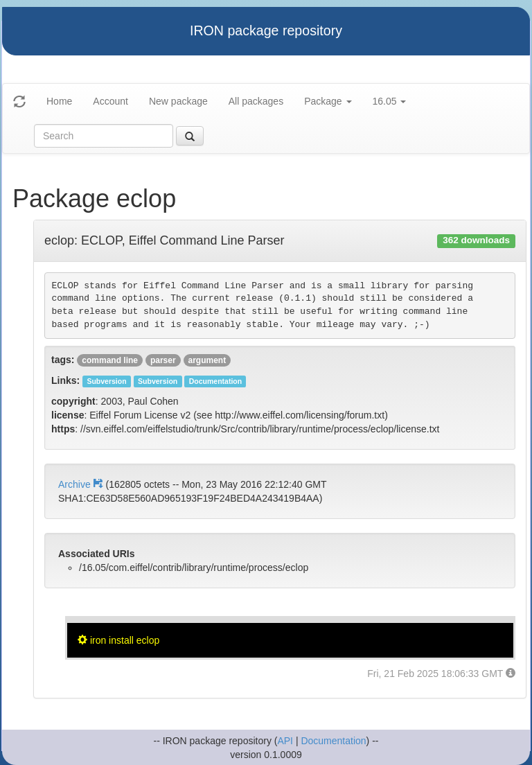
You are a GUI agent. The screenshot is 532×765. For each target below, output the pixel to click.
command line (110, 360)
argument (207, 360)
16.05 (390, 101)
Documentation (333, 741)
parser (163, 360)
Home (59, 101)
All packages (256, 101)
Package (328, 101)
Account (110, 101)
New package (178, 101)
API (285, 741)
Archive (82, 484)
